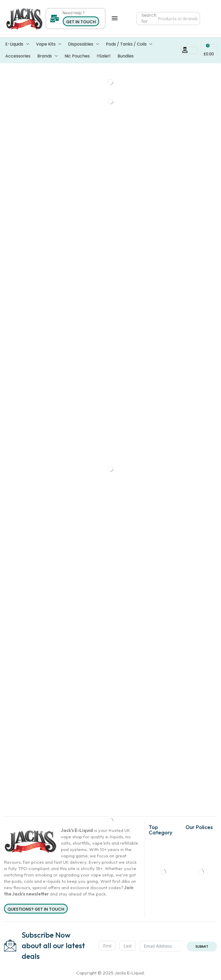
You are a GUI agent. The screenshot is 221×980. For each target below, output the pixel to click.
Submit (202, 947)
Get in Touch (81, 22)
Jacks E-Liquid (129, 973)
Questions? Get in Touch (36, 909)
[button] (115, 18)
